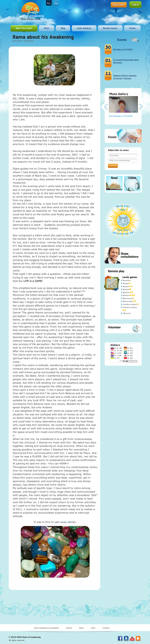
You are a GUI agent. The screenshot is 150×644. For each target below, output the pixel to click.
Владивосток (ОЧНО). (123, 49)
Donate (69, 628)
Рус (49, 3)
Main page (17, 41)
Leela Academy (84, 28)
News (47, 28)
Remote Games (110, 28)
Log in (135, 4)
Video (93, 628)
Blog (63, 28)
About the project (24, 28)
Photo (81, 628)
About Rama (29, 41)
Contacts (106, 628)
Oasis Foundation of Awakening (46, 628)
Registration (119, 4)
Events (132, 28)
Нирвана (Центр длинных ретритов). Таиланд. (125, 77)
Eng (56, 3)
